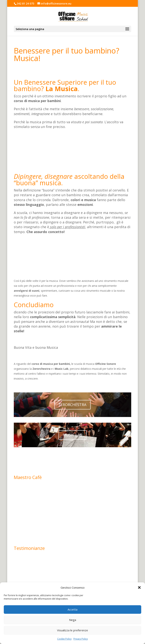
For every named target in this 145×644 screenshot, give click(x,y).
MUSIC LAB (72, 435)
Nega (73, 620)
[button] (139, 587)
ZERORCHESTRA (72, 405)
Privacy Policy (81, 639)
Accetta (72, 609)
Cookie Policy (64, 639)
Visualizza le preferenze (72, 630)
